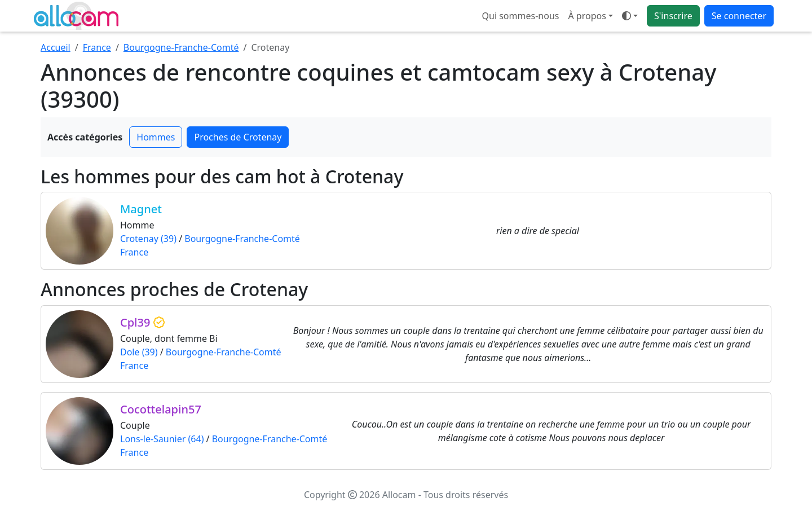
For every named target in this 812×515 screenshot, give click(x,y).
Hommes (156, 137)
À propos (587, 16)
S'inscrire (673, 16)
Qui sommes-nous (521, 16)
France (97, 47)
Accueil (56, 47)
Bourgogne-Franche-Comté (181, 47)
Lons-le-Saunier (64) (162, 439)
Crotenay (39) (148, 239)
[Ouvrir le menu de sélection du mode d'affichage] (630, 16)
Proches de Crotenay (238, 137)
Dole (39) (139, 352)
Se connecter (739, 16)
